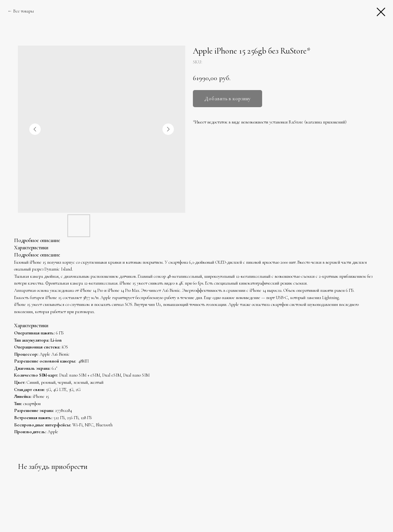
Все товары (24, 11)
